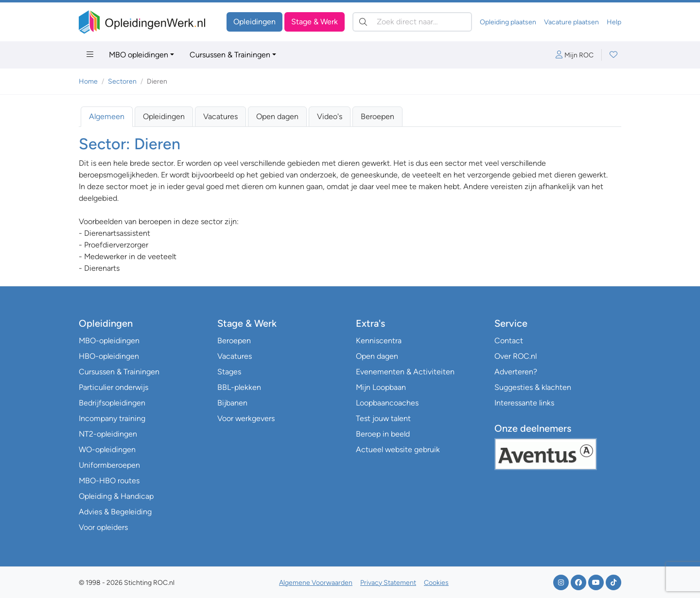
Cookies (436, 583)
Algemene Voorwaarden (316, 583)
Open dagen (277, 116)
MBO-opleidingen (109, 341)
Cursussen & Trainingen (230, 55)
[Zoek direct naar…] (412, 22)
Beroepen (377, 116)
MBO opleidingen (139, 55)
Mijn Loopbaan (381, 387)
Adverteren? (516, 372)
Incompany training (112, 418)
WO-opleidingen (107, 449)
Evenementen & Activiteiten (405, 372)
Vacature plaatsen (571, 22)
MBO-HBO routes (109, 481)
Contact (509, 341)
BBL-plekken (239, 387)
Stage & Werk (315, 22)
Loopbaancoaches (387, 403)
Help (614, 22)
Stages (229, 372)
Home (88, 81)
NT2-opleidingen (108, 434)
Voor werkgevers (246, 418)
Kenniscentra (379, 341)
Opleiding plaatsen (508, 22)
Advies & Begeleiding (115, 512)
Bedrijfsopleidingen (112, 403)
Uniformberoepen (109, 465)
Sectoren (122, 81)
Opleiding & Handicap (116, 496)
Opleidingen (254, 22)
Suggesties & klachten (533, 387)
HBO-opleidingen (109, 356)
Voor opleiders (103, 527)
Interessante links (524, 403)
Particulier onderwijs (114, 387)
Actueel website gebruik (398, 449)
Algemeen (107, 116)
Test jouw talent (383, 418)
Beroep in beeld (383, 434)
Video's (330, 116)
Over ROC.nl (516, 356)
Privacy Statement (388, 583)
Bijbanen (232, 403)
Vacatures (220, 116)
